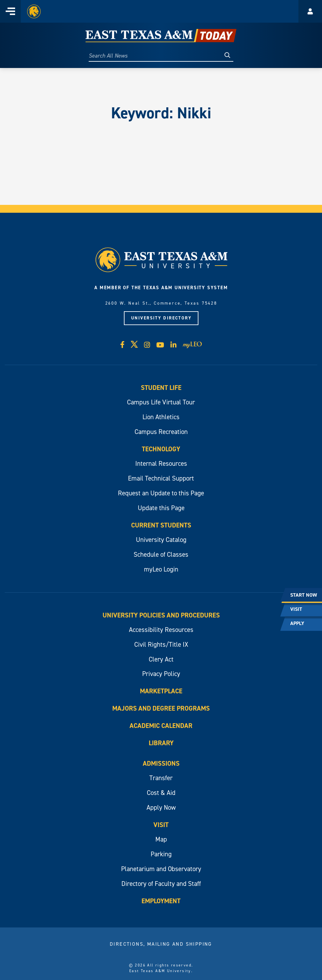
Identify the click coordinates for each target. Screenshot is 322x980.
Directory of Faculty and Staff (161, 884)
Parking (161, 854)
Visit (161, 825)
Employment (161, 901)
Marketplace (161, 691)
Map (161, 839)
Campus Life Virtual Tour (161, 402)
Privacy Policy (161, 674)
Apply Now (161, 808)
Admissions (161, 763)
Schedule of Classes (161, 555)
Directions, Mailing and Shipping (161, 944)
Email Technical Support (161, 478)
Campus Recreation (161, 432)
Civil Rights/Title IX (161, 645)
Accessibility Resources (161, 630)
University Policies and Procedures (161, 615)
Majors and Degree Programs (161, 708)
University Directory (161, 318)
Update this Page (161, 508)
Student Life (161, 388)
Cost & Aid (161, 793)
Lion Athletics (161, 417)
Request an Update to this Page (161, 493)
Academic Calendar (161, 726)
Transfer (161, 778)
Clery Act (161, 659)
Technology (161, 449)
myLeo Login (161, 569)
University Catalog (161, 540)
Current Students (161, 525)
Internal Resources (161, 464)
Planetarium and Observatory (161, 869)
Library (161, 743)
